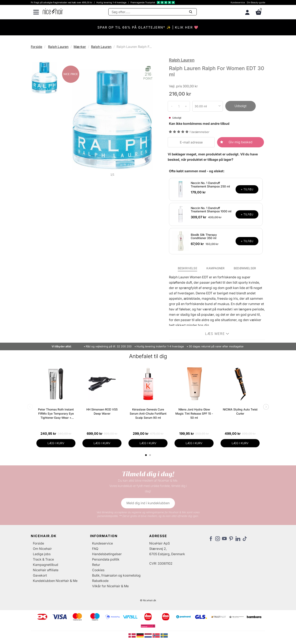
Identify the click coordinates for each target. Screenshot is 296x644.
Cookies (98, 570)
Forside (36, 47)
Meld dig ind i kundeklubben (148, 503)
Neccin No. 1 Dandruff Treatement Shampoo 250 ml (210, 185)
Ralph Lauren (58, 47)
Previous (31, 407)
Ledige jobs (42, 554)
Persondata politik (106, 559)
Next (265, 407)
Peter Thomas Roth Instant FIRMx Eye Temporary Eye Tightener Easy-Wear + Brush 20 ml (56, 414)
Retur (96, 565)
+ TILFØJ (247, 189)
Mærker (80, 47)
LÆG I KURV (56, 443)
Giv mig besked (240, 142)
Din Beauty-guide (256, 2)
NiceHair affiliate (46, 570)
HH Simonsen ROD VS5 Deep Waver (102, 411)
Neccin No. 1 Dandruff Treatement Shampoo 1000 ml (211, 210)
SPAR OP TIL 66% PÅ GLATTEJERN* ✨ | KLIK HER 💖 (148, 27)
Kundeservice (238, 2)
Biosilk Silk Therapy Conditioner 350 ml (204, 236)
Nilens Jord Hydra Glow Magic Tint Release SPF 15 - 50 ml (194, 413)
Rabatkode (100, 581)
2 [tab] (151, 455)
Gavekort (40, 575)
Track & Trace (43, 559)
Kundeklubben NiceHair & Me (55, 581)
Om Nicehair (42, 549)
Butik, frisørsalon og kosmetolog (116, 575)
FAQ (95, 549)
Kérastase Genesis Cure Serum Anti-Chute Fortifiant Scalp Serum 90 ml (148, 413)
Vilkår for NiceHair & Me (110, 586)
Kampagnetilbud (46, 565)
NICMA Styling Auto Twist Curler (240, 411)
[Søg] (153, 12)
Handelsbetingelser (107, 554)
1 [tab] (146, 455)
